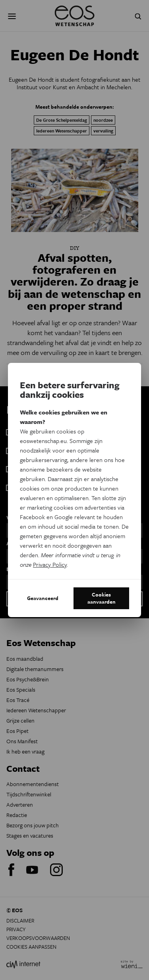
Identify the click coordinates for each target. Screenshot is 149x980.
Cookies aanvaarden (102, 598)
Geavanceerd (43, 598)
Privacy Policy (50, 564)
